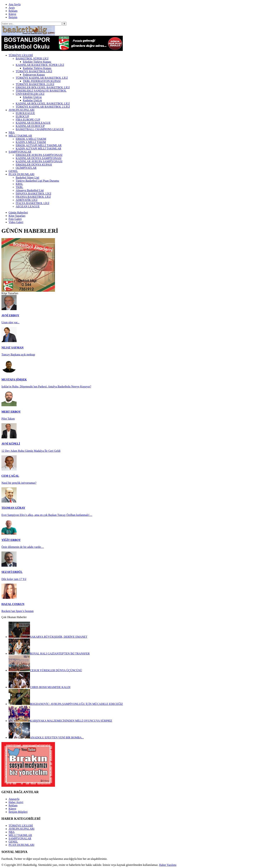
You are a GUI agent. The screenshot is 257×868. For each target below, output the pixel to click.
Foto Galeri (15, 219)
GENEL (13, 842)
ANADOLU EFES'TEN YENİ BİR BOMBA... (46, 738)
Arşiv (12, 8)
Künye (12, 14)
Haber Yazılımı (168, 865)
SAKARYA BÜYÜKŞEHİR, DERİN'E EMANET (48, 637)
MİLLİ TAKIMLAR (20, 835)
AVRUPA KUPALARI (22, 829)
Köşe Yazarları (17, 216)
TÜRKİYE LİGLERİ (21, 826)
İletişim (13, 17)
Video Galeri (16, 222)
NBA (12, 832)
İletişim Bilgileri (18, 812)
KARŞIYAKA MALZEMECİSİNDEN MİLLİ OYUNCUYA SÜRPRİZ (60, 721)
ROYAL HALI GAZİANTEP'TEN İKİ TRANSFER (49, 654)
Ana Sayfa (15, 4)
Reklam (13, 11)
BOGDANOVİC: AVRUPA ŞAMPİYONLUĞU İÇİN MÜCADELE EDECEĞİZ (66, 704)
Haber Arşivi (16, 802)
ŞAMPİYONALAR (20, 838)
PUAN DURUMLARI (21, 845)
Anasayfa (14, 799)
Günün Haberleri (18, 212)
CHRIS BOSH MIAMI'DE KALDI (39, 687)
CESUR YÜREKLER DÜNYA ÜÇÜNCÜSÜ (45, 670)
